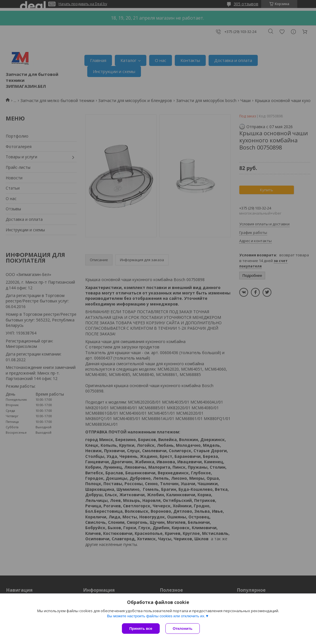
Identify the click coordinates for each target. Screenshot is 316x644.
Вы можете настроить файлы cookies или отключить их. (156, 616)
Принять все (141, 629)
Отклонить (183, 629)
